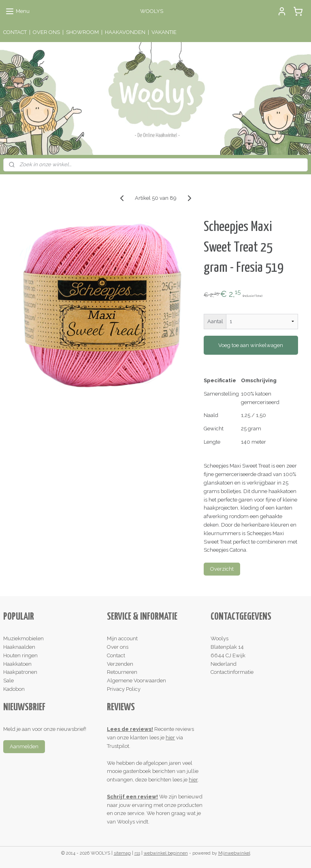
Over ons (118, 647)
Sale (9, 681)
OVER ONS (46, 32)
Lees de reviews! (130, 729)
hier (170, 738)
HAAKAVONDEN (125, 32)
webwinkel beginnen (166, 853)
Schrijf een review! (132, 797)
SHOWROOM (82, 32)
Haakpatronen (20, 672)
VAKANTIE (164, 32)
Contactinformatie (232, 672)
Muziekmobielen (23, 638)
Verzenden (120, 664)
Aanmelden (24, 746)
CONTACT (15, 32)
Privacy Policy (124, 689)
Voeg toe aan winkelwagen (251, 345)
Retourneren (122, 672)
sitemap (122, 853)
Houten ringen (20, 655)
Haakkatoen (17, 664)
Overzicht (222, 569)
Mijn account (122, 638)
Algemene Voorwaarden (136, 681)
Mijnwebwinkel (234, 853)
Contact (116, 655)
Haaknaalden (19, 647)
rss (137, 853)
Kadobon (14, 689)
